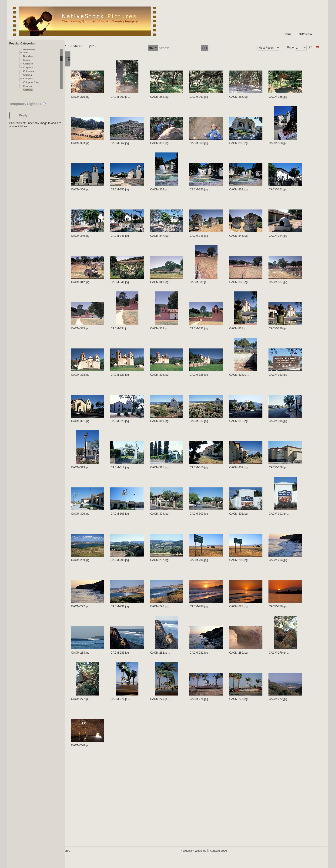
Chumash (28, 90)
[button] (173, 48)
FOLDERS (87, 46)
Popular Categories (22, 44)
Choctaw (28, 86)
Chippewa (28, 79)
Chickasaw (29, 71)
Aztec (26, 52)
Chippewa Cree (31, 82)
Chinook (28, 75)
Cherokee (28, 64)
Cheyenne (28, 67)
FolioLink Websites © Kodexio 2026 (223, 858)
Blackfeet (28, 56)
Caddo (27, 60)
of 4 (304, 47)
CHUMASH (120, 46)
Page (285, 47)
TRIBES (103, 46)
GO (224, 48)
